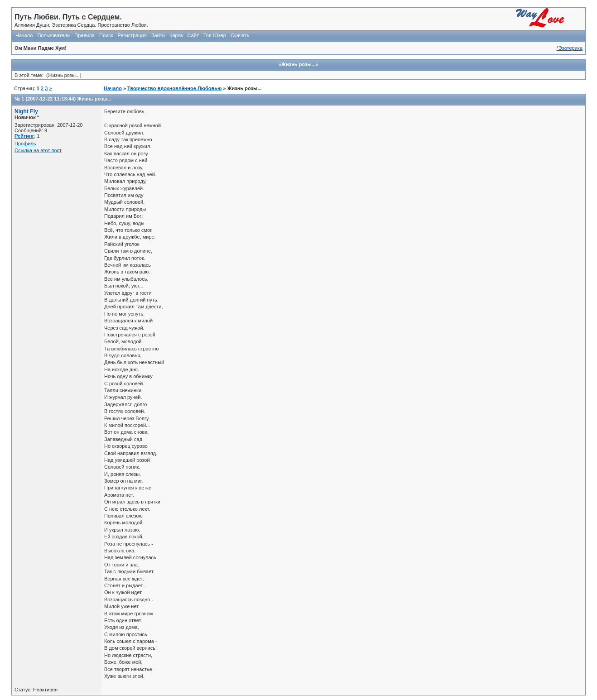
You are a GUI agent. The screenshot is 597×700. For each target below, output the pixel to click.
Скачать (240, 35)
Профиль (25, 144)
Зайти (158, 35)
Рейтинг (24, 136)
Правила (84, 35)
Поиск (106, 35)
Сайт (193, 35)
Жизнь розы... (94, 99)
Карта (176, 35)
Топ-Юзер (215, 35)
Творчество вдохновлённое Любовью (174, 88)
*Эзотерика (570, 48)
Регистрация (132, 35)
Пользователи (53, 35)
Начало (24, 35)
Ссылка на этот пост (38, 150)
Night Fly (26, 111)
